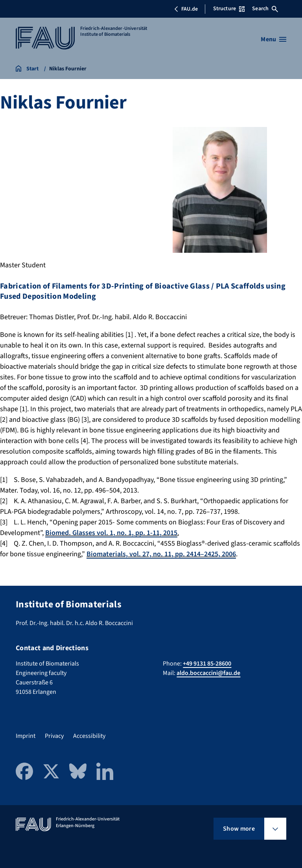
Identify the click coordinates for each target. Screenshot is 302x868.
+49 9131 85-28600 (207, 664)
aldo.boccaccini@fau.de (208, 673)
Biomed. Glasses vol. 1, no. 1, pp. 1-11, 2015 (111, 533)
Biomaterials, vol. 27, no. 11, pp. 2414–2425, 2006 (161, 554)
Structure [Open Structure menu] (229, 9)
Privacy (54, 736)
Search (265, 9)
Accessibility (89, 736)
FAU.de (186, 9)
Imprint (26, 736)
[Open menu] (273, 39)
